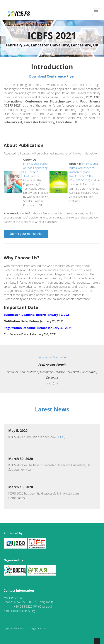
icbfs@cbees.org (24, 611)
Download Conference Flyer (52, 76)
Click (61, 437)
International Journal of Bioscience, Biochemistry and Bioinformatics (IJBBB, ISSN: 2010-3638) (83, 172)
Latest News (52, 409)
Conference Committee (52, 357)
